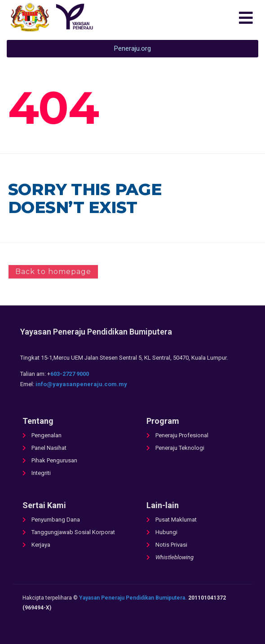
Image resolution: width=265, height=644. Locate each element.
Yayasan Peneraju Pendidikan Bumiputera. (133, 598)
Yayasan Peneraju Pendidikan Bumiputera (96, 332)
